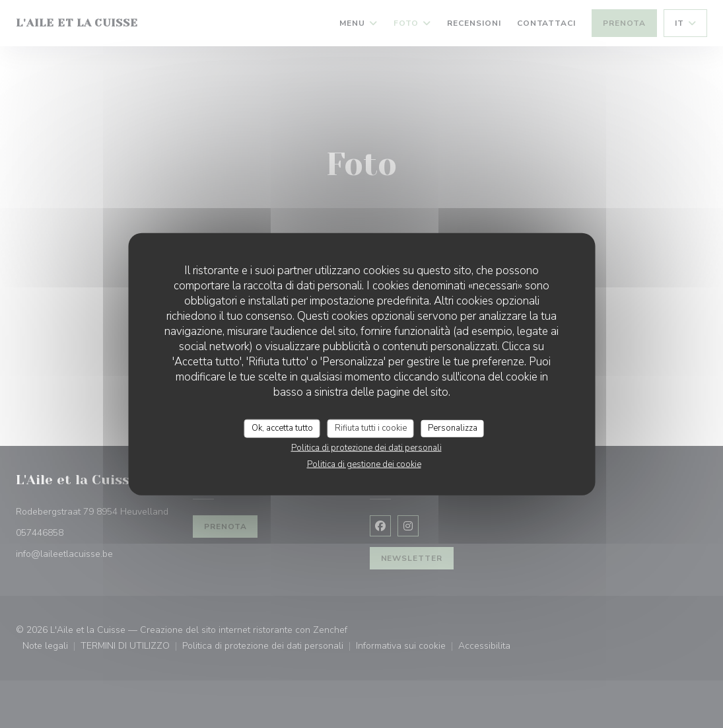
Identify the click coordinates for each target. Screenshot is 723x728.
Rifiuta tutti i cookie (371, 428)
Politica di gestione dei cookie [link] (364, 464)
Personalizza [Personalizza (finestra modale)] (453, 428)
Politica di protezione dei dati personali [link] (366, 447)
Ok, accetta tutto (282, 428)
